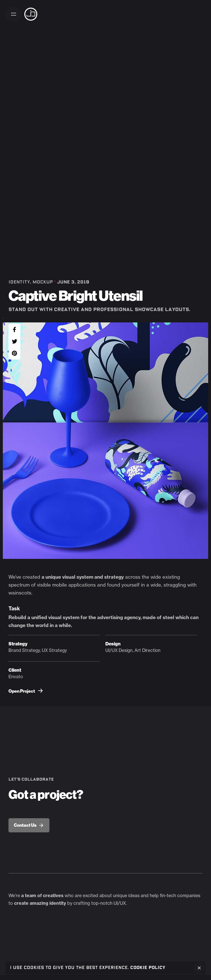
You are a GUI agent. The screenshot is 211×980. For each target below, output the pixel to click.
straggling (175, 585)
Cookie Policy (148, 968)
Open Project (26, 691)
